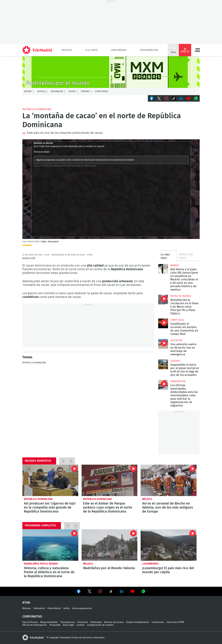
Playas (72, 91)
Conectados (101, 91)
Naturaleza (57, 91)
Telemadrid (39, 608)
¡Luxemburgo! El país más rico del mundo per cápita (169, 545)
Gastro (28, 91)
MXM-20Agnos (111, 72)
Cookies (81, 625)
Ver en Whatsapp (143, 591)
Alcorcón (176, 340)
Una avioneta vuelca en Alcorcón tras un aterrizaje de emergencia (163, 344)
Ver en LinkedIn (122, 591)
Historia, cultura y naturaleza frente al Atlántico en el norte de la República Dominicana (50, 545)
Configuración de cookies (100, 625)
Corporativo (32, 617)
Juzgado (175, 361)
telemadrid (33, 638)
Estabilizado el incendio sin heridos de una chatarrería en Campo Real (163, 323)
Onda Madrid (119, 50)
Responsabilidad (49, 622)
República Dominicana (37, 109)
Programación (149, 50)
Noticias (67, 50)
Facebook (152, 98)
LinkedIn (181, 98)
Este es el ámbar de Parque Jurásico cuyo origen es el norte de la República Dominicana (110, 480)
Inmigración (178, 381)
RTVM (26, 603)
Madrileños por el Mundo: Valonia (109, 568)
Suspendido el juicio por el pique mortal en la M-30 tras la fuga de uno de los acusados (163, 364)
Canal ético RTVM (175, 622)
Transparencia (68, 622)
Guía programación (82, 608)
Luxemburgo (150, 564)
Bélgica (147, 499)
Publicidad (96, 622)
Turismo (85, 91)
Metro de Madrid (181, 296)
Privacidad (55, 625)
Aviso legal (68, 625)
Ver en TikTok (111, 592)
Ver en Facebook (79, 592)
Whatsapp (196, 98)
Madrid (175, 265)
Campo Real (177, 320)
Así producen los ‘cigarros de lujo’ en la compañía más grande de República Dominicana (50, 480)
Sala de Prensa (30, 622)
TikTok (174, 98)
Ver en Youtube (133, 591)
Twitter (159, 98)
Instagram (166, 98)
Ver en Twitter (89, 592)
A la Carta (91, 50)
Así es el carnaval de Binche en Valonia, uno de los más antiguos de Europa (169, 480)
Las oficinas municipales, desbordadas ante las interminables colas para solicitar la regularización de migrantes (163, 385)
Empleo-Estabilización (138, 622)
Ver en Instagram (100, 591)
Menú (197, 50)
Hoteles (41, 91)
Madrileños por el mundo (41, 564)
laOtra (66, 608)
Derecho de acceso (114, 622)
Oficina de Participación (35, 625)
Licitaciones (158, 622)
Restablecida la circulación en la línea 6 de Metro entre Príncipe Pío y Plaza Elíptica (163, 300)
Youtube (189, 98)
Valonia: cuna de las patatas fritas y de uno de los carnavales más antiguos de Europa (110, 545)
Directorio (83, 622)
